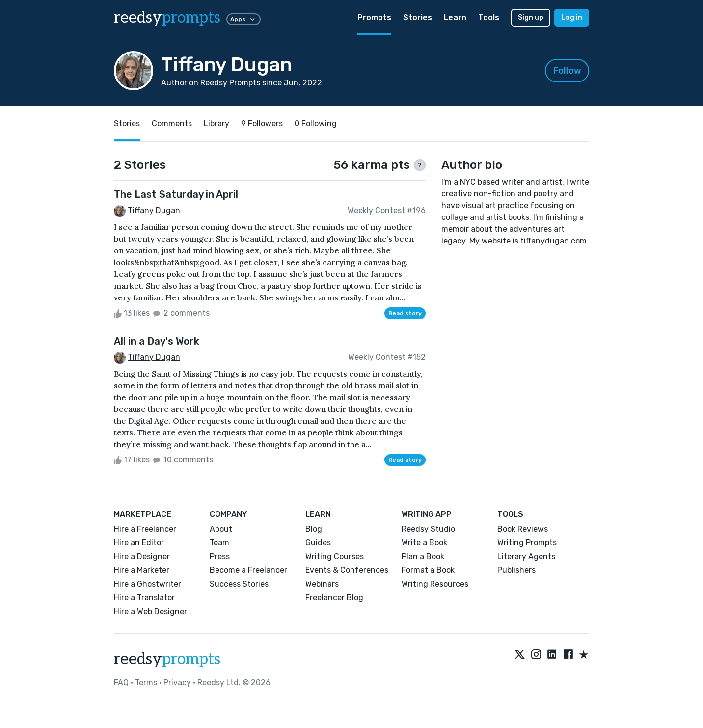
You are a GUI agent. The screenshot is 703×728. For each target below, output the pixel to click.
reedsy (167, 659)
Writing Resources (435, 584)
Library (216, 123)
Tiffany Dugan (154, 210)
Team (219, 543)
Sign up (531, 17)
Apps (243, 19)
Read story (405, 313)
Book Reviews (523, 529)
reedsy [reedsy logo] (167, 18)
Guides (318, 543)
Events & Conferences (347, 570)
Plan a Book (423, 556)
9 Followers (262, 123)
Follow (567, 71)
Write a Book (424, 543)
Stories (418, 17)
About (221, 529)
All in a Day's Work (157, 341)
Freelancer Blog (334, 598)
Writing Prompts (527, 543)
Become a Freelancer (248, 570)
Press (220, 556)
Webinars (322, 584)
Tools (489, 17)
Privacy (177, 683)
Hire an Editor (139, 543)
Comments (172, 123)
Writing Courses (335, 556)
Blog (314, 529)
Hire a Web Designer (150, 611)
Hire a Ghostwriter (148, 584)
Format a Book (428, 570)
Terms (146, 683)
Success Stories (239, 584)
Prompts (374, 17)
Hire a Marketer (142, 570)
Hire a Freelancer (145, 529)
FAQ (121, 683)
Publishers (516, 570)
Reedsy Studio (428, 529)
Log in (572, 17)
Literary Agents (526, 556)
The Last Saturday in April (176, 194)
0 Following (316, 123)
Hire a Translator (144, 598)
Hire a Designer (142, 556)
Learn (455, 17)
